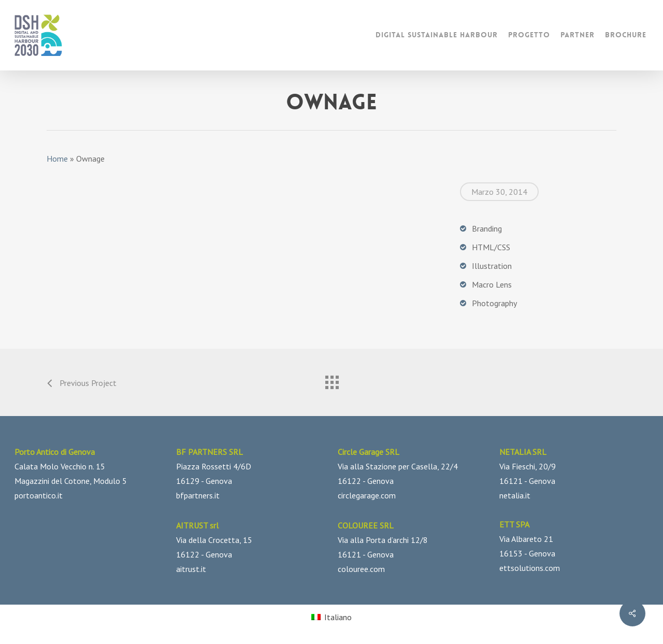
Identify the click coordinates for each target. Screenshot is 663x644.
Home (57, 159)
